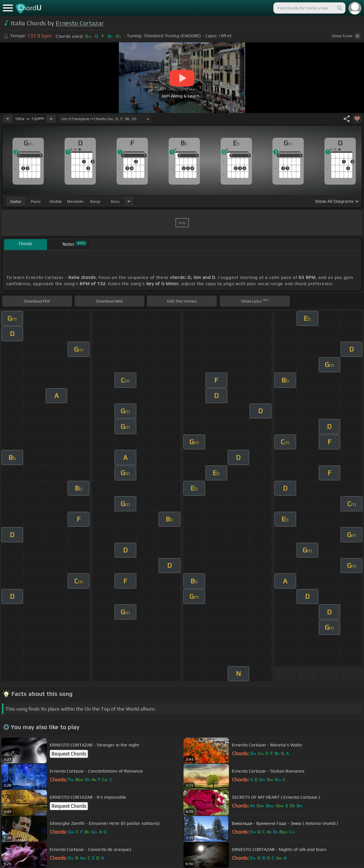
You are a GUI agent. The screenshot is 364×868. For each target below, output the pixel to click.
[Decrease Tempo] (8, 119)
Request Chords (69, 754)
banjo (95, 201)
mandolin (75, 201)
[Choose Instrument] (129, 201)
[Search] (339, 8)
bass (115, 201)
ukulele (55, 201)
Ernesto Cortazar (80, 23)
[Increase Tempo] (51, 119)
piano (36, 201)
